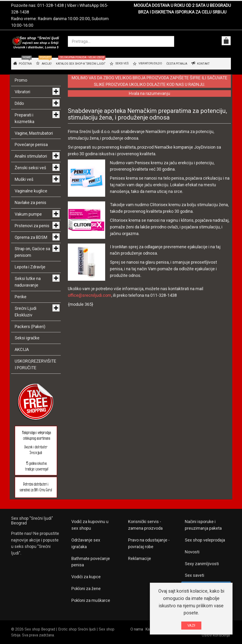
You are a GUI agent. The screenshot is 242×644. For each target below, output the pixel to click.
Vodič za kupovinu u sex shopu (90, 525)
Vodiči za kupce (86, 577)
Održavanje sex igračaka (86, 543)
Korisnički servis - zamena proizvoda (145, 525)
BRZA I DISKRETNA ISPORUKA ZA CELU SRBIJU (182, 12)
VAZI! (191, 626)
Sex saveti (194, 575)
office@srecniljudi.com (90, 295)
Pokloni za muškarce (91, 600)
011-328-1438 (51, 5)
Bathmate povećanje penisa (91, 562)
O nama (137, 629)
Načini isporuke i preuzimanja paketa (203, 525)
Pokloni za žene (86, 588)
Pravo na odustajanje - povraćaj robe (149, 543)
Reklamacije (140, 558)
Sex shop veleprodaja (205, 540)
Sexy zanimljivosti (202, 564)
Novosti (192, 552)
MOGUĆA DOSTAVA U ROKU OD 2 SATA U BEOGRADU (182, 5)
